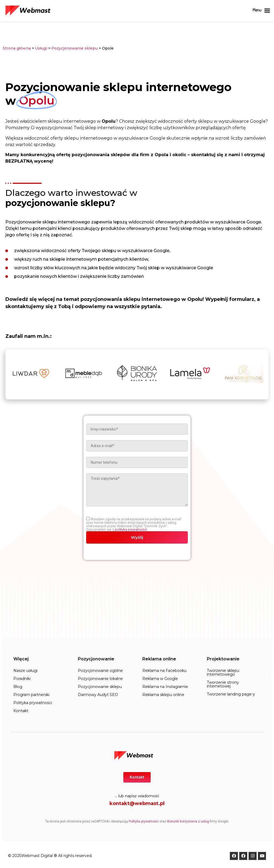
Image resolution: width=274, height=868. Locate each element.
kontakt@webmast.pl (137, 803)
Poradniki (22, 679)
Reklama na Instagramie (165, 687)
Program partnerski (31, 695)
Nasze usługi (25, 671)
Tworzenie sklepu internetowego (223, 672)
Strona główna (17, 48)
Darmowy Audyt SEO (98, 695)
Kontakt (21, 711)
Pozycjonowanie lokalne (100, 679)
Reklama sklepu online (163, 695)
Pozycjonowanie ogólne (100, 671)
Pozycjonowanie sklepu (75, 48)
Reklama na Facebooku (164, 671)
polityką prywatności (131, 530)
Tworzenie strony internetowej (223, 684)
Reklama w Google (160, 679)
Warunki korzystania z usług (188, 821)
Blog (18, 687)
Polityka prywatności (33, 703)
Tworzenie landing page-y (231, 694)
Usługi (41, 48)
